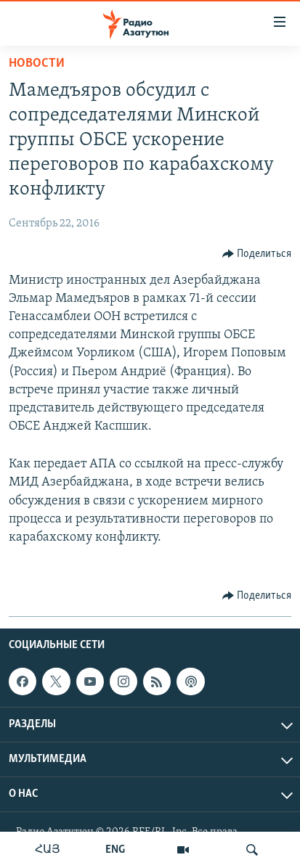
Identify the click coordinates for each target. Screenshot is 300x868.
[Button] (257, 254)
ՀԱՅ (48, 850)
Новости (37, 64)
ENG (115, 850)
